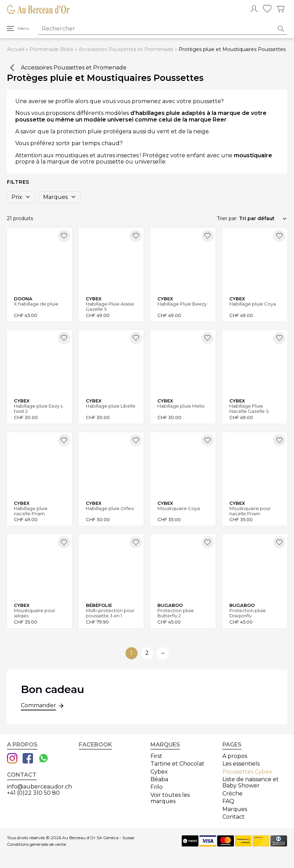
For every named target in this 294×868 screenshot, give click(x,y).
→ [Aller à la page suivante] (163, 653)
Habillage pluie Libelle (111, 406)
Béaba (159, 779)
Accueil (16, 49)
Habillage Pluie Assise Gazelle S (110, 306)
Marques (60, 197)
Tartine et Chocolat (177, 764)
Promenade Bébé (51, 49)
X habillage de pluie (36, 304)
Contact (234, 817)
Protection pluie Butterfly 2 (176, 613)
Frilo (157, 787)
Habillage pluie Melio (181, 406)
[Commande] (263, 218)
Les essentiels (241, 764)
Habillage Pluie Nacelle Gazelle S (249, 408)
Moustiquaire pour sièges (35, 613)
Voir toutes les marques (170, 798)
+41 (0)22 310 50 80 (33, 793)
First (156, 756)
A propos (235, 756)
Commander (38, 706)
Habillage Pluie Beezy (182, 304)
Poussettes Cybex (247, 772)
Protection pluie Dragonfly (248, 613)
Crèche (232, 794)
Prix (21, 197)
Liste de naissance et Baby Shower (251, 782)
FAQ (228, 801)
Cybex (159, 772)
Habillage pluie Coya (253, 304)
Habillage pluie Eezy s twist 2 (38, 408)
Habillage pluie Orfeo (110, 508)
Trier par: (227, 218)
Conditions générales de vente (36, 844)
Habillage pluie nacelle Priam (31, 511)
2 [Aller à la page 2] (147, 653)
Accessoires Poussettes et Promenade (126, 49)
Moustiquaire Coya (179, 508)
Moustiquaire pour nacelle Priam (250, 511)
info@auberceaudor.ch (39, 787)
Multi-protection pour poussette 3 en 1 (110, 613)
